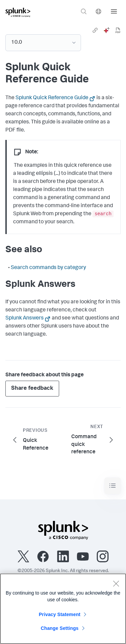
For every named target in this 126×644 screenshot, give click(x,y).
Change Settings (60, 628)
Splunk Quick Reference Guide (52, 98)
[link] (95, 30)
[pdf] (118, 30)
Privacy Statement (60, 614)
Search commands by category (48, 268)
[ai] (107, 30)
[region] (63, 609)
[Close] (116, 583)
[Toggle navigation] (113, 486)
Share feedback (32, 389)
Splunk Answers (25, 318)
